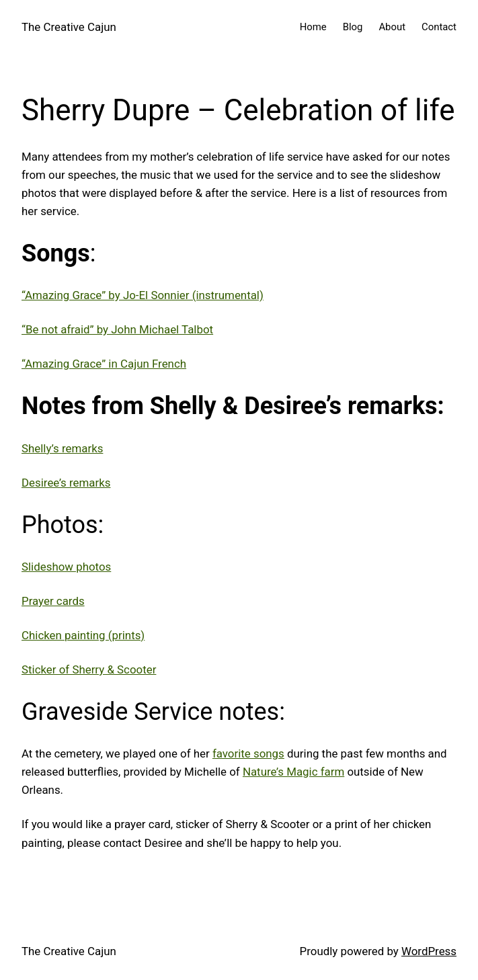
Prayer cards (53, 601)
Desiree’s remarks (66, 483)
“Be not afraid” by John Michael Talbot (117, 329)
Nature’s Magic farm (293, 772)
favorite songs (248, 753)
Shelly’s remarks (62, 448)
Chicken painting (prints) (83, 635)
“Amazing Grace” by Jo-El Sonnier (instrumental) (143, 295)
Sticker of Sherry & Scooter (89, 669)
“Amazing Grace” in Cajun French (104, 364)
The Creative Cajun (69, 27)
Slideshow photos (66, 567)
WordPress (429, 951)
